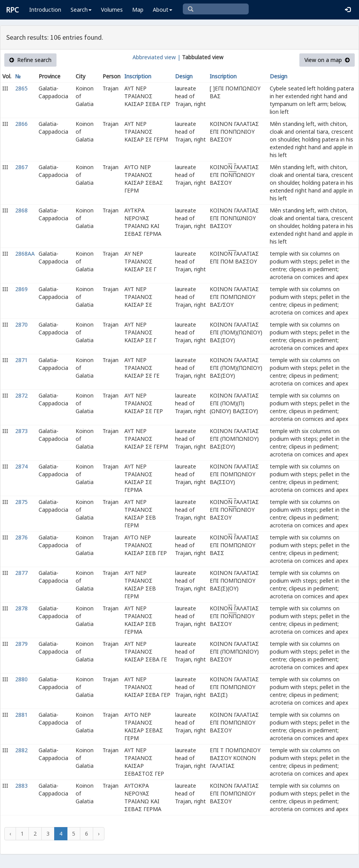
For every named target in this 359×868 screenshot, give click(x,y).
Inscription (138, 76)
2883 (21, 786)
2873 (21, 431)
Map (138, 10)
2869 (21, 289)
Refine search (30, 60)
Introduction (45, 10)
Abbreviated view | (157, 57)
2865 (21, 88)
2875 (21, 502)
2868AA (25, 254)
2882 (21, 750)
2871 (21, 360)
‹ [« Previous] (10, 834)
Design (184, 76)
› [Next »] (99, 834)
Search (81, 10)
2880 (21, 679)
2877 (21, 573)
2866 (21, 124)
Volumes (112, 10)
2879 (21, 644)
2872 (21, 395)
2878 (21, 608)
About (163, 10)
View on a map (327, 60)
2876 (21, 537)
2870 (21, 324)
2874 (21, 466)
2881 (21, 715)
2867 (21, 167)
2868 (21, 210)
